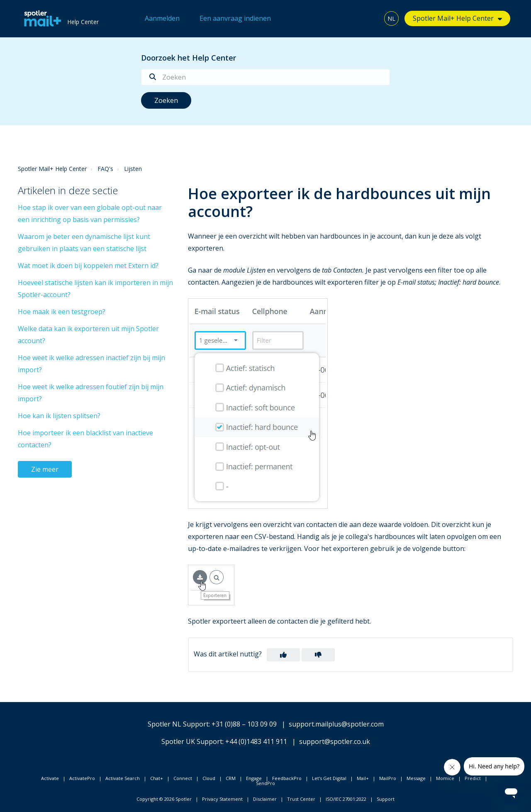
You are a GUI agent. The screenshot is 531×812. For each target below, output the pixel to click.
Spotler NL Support (178, 724)
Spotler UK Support (192, 741)
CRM (231, 778)
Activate (50, 778)
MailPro (388, 778)
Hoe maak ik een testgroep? (62, 312)
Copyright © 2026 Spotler (164, 799)
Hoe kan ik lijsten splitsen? (59, 416)
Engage (254, 778)
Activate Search (123, 778)
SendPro (265, 783)
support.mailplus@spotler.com (336, 724)
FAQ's (105, 169)
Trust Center (301, 799)
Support (386, 799)
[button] (283, 655)
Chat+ (157, 778)
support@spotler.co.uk (335, 741)
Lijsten (133, 169)
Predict (473, 778)
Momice (445, 778)
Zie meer (45, 469)
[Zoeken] (265, 77)
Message (416, 778)
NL (391, 18)
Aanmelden (162, 18)
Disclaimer (265, 799)
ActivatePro (82, 778)
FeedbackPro (287, 778)
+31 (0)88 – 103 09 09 (244, 724)
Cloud (209, 778)
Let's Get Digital (329, 778)
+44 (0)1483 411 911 (256, 741)
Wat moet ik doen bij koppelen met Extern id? (88, 266)
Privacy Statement (222, 799)
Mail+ (363, 778)
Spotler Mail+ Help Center (453, 18)
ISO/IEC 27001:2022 (346, 799)
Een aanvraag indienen (235, 18)
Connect (183, 778)
